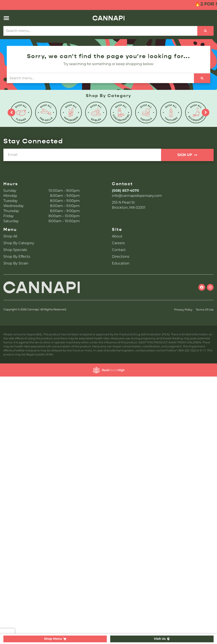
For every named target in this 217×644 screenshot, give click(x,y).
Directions (121, 257)
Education (121, 263)
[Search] (205, 31)
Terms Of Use (205, 310)
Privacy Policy (183, 310)
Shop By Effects (17, 257)
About (117, 236)
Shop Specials (15, 250)
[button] (6, 18)
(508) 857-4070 (125, 191)
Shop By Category (19, 243)
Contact (119, 250)
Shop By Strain (16, 263)
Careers (118, 243)
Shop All (10, 236)
